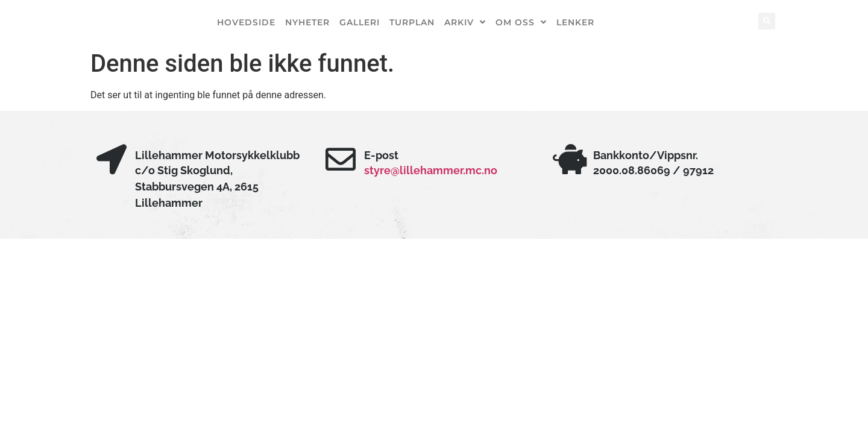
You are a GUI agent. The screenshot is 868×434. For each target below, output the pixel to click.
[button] (767, 21)
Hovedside (246, 22)
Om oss (521, 22)
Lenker (575, 22)
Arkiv (465, 22)
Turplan (412, 22)
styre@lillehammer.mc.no (431, 170)
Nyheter (307, 22)
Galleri (360, 22)
